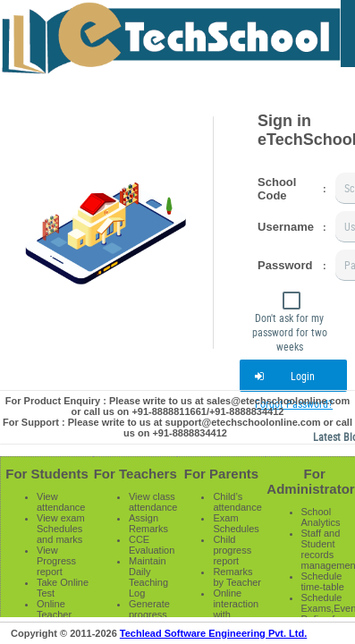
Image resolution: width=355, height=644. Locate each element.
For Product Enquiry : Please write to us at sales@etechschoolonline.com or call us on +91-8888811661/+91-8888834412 (177, 406)
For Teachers (135, 474)
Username (286, 227)
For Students (47, 474)
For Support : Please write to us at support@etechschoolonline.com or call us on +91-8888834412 (177, 428)
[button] (293, 376)
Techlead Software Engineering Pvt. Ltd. (213, 633)
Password (285, 265)
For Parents (221, 474)
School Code (277, 189)
